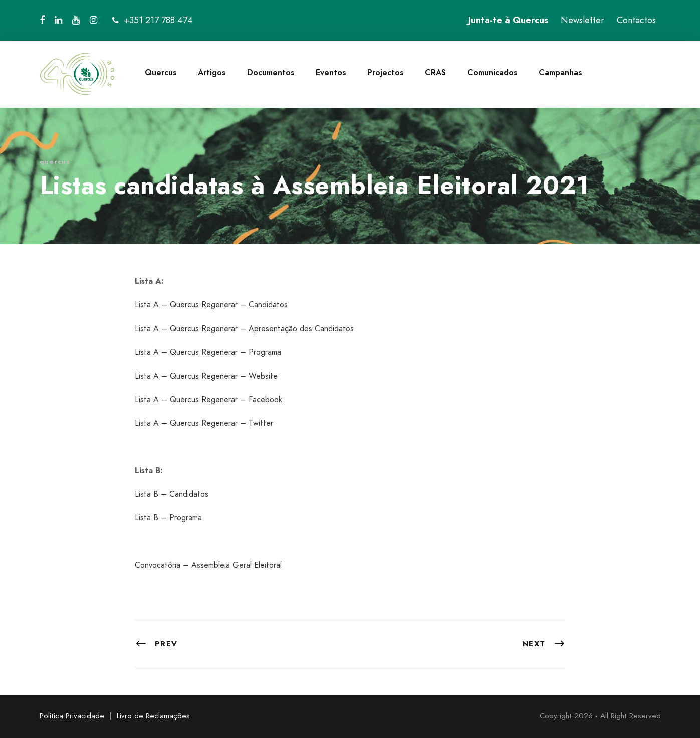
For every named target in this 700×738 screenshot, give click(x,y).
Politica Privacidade (72, 716)
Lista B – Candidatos (172, 494)
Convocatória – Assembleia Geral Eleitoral (208, 565)
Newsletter (582, 20)
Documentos (271, 72)
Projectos (386, 72)
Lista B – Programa (168, 518)
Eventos (331, 72)
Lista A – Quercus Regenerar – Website (206, 376)
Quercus (161, 72)
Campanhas (560, 72)
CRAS (435, 72)
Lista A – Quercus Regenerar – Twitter (204, 423)
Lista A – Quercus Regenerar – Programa (208, 352)
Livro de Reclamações (153, 716)
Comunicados (492, 72)
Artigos (212, 72)
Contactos (636, 20)
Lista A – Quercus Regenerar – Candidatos (211, 305)
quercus (55, 162)
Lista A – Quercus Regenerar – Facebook (208, 399)
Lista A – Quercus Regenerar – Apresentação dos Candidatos (244, 329)
